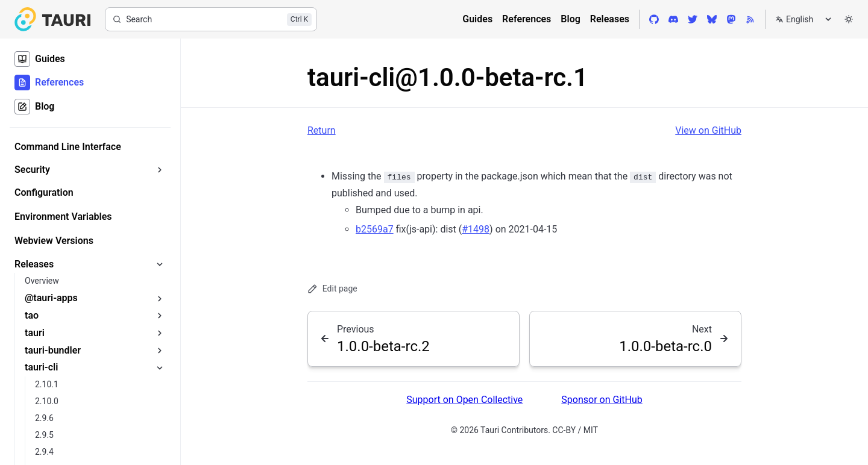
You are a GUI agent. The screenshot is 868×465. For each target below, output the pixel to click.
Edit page (332, 289)
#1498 (476, 229)
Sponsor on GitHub (602, 400)
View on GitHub (708, 130)
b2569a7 (375, 229)
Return (322, 130)
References (527, 19)
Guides (477, 19)
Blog (570, 19)
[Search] (211, 19)
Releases (610, 19)
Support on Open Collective (464, 400)
